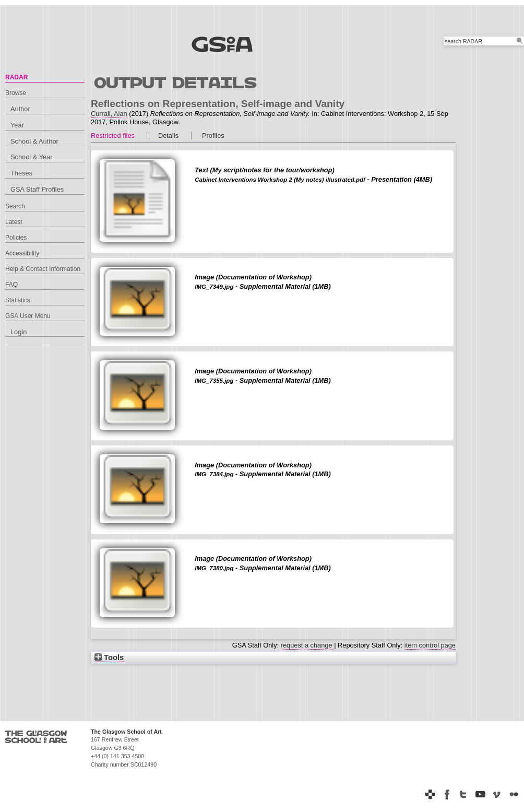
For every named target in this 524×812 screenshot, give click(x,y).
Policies (16, 238)
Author (20, 109)
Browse (16, 93)
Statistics (18, 300)
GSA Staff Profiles (37, 189)
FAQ (11, 285)
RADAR (16, 77)
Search (15, 206)
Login (19, 332)
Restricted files (113, 136)
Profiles (213, 136)
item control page (430, 645)
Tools (109, 657)
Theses (21, 173)
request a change (307, 645)
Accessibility (22, 253)
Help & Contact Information (43, 269)
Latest (14, 222)
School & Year (31, 157)
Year (17, 125)
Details (168, 136)
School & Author (34, 141)
